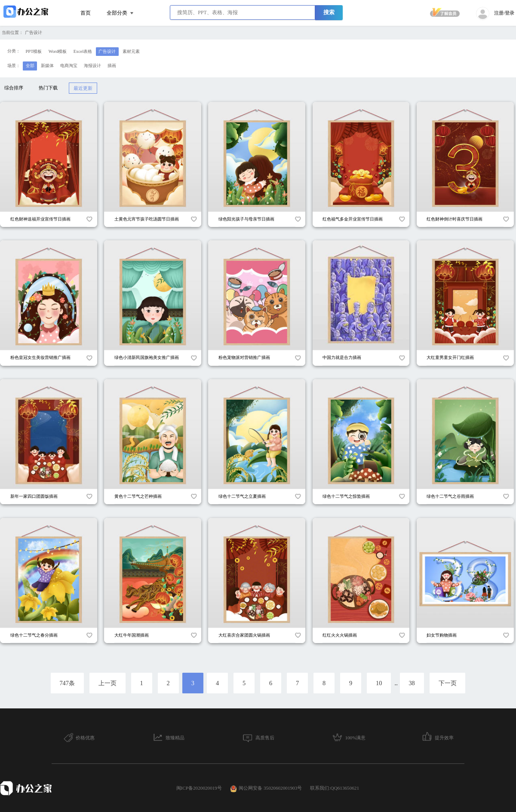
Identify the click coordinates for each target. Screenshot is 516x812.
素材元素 (131, 51)
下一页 (448, 683)
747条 (67, 683)
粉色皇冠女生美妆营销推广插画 (40, 357)
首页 (86, 13)
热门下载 (48, 88)
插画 (112, 66)
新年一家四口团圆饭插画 (34, 496)
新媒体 (47, 66)
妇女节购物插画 (442, 635)
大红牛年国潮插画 (132, 635)
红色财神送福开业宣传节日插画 (40, 219)
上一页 (107, 683)
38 (412, 683)
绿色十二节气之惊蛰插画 (346, 496)
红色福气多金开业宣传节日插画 (353, 219)
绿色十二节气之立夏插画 (242, 496)
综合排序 (14, 88)
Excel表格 (83, 51)
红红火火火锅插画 (340, 635)
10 (379, 683)
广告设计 (34, 32)
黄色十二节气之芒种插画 (138, 496)
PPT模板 (34, 51)
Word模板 (58, 51)
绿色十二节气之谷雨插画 (450, 496)
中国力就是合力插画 (342, 357)
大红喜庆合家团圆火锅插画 (244, 635)
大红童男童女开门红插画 (450, 357)
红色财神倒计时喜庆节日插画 (455, 219)
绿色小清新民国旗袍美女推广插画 (147, 357)
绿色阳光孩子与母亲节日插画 (246, 219)
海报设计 (92, 66)
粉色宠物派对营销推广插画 (244, 357)
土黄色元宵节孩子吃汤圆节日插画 (147, 219)
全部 (30, 66)
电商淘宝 (69, 66)
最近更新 (83, 88)
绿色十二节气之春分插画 (34, 635)
